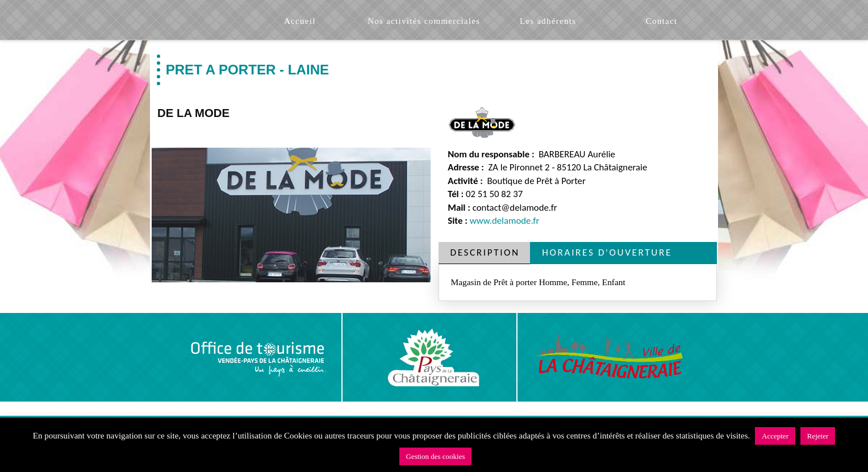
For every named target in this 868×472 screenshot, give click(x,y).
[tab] (485, 253)
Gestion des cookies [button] (436, 456)
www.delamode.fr (505, 221)
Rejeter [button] (818, 436)
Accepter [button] (775, 436)
